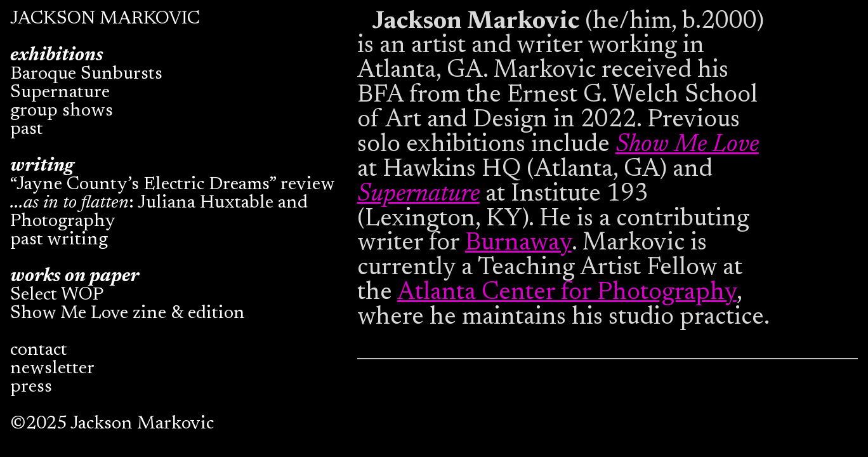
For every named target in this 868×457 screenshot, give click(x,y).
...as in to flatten (69, 203)
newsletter (52, 369)
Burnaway (518, 243)
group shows (62, 111)
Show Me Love (687, 145)
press (31, 387)
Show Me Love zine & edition (128, 314)
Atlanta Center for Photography (567, 293)
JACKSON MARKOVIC (105, 19)
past (27, 130)
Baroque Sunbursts (86, 75)
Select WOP (57, 295)
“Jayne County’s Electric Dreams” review (173, 185)
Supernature (60, 93)
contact (39, 351)
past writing (59, 240)
